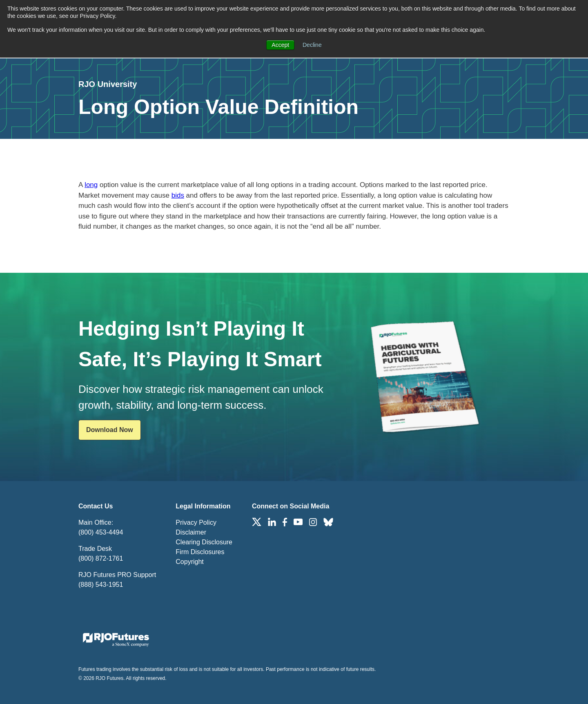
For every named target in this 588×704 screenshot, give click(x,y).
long (91, 185)
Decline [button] (312, 45)
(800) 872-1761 (101, 558)
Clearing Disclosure (204, 542)
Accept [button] (280, 45)
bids (178, 195)
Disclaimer (191, 532)
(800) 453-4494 (101, 532)
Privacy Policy (196, 522)
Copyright (189, 562)
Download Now (110, 430)
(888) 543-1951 (101, 585)
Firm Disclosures (200, 552)
